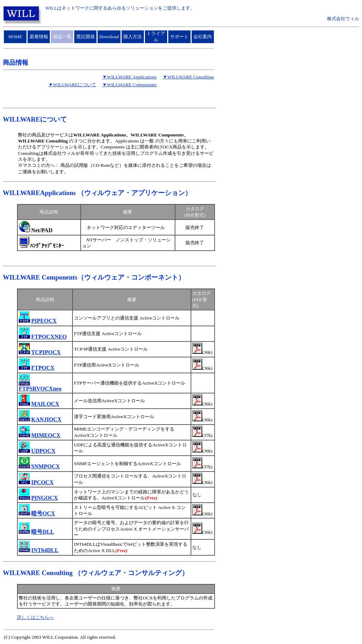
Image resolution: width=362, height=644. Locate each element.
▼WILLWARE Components (129, 85)
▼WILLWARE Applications (129, 77)
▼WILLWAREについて (72, 85)
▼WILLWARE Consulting (188, 77)
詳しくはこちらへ (35, 617)
